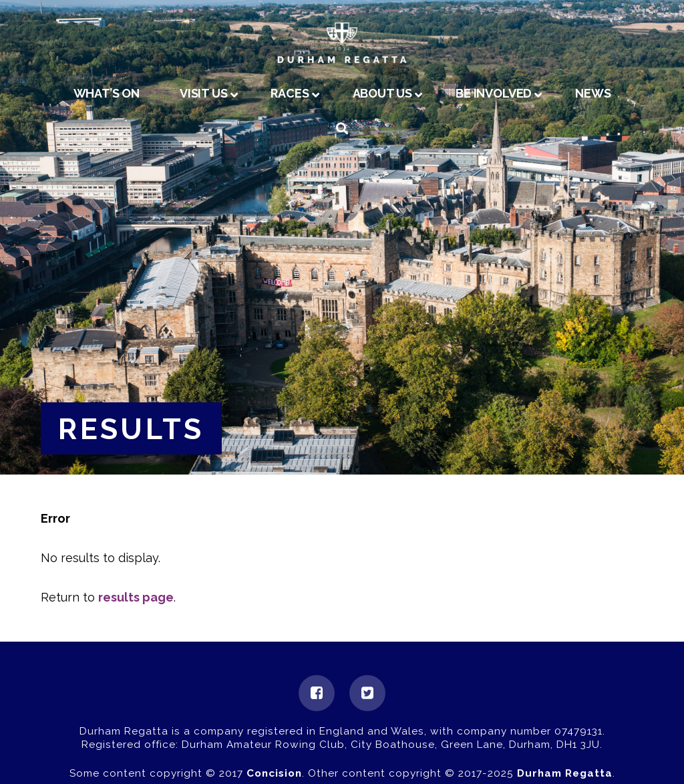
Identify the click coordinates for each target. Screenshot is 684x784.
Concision (274, 773)
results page (136, 597)
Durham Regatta (565, 773)
